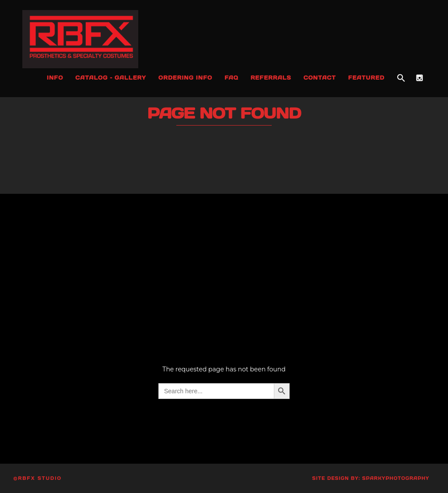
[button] (401, 78)
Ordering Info (185, 78)
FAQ (231, 78)
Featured (366, 78)
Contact (320, 78)
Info (55, 78)
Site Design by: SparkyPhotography (371, 478)
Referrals (271, 78)
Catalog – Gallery (111, 78)
